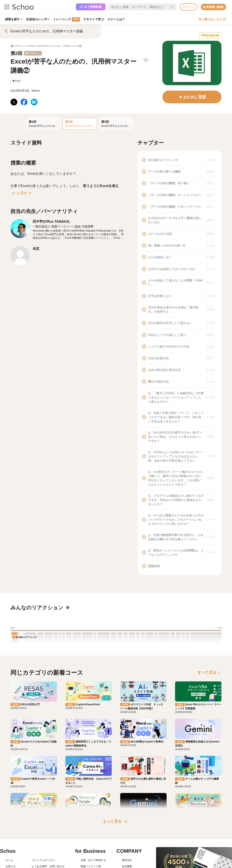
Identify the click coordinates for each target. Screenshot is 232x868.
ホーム (9, 840)
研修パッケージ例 (91, 846)
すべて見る (209, 673)
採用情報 (127, 853)
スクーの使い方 (14, 858)
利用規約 (37, 853)
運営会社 (127, 840)
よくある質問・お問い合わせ (48, 846)
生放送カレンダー (38, 19)
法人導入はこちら (212, 19)
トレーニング (67, 19)
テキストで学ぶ (94, 19)
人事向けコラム (89, 853)
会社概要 (127, 846)
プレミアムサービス (43, 840)
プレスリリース (131, 858)
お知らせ (11, 846)
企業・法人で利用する (93, 840)
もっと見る (23, 193)
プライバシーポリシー (44, 865)
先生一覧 (11, 865)
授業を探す (14, 19)
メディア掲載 (129, 865)
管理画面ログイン (91, 858)
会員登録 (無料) (213, 7)
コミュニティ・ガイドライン (48, 858)
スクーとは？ (116, 19)
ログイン (189, 7)
